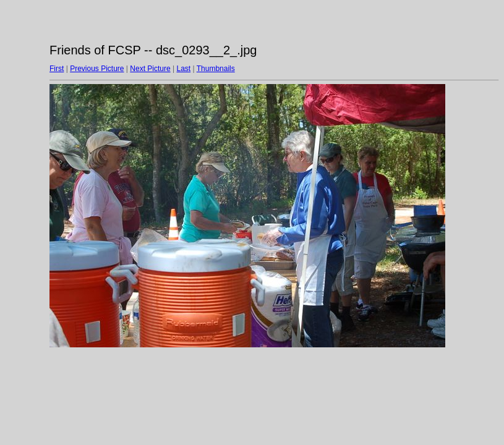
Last (183, 69)
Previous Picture (97, 69)
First (57, 69)
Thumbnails (216, 69)
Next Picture (150, 69)
